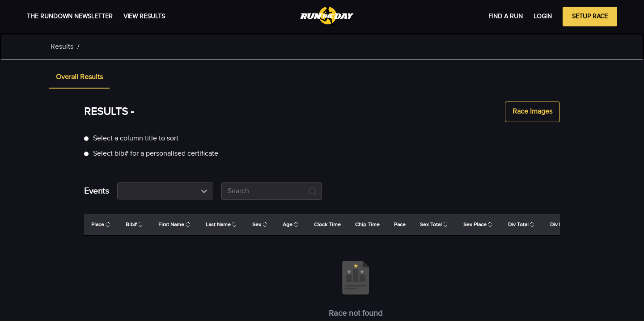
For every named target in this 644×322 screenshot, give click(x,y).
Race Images (532, 112)
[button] (79, 78)
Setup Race (590, 17)
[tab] (79, 78)
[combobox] (165, 191)
